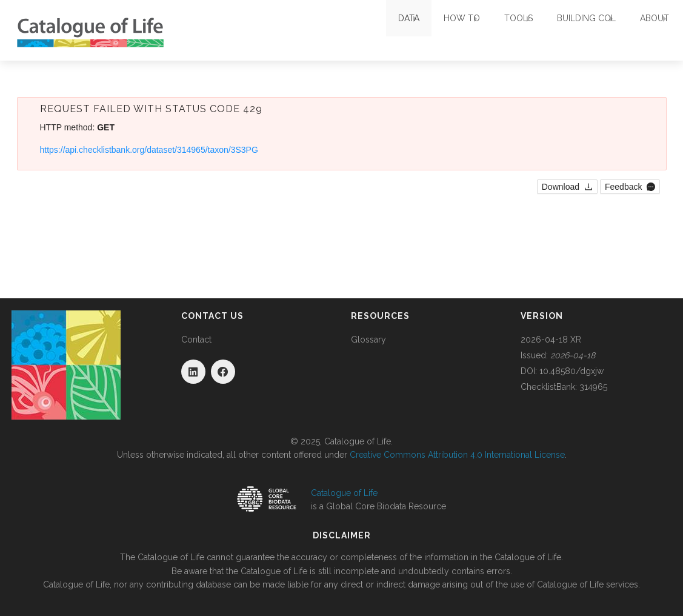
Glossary (368, 340)
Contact (196, 340)
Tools (482, 30)
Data (348, 30)
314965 (593, 387)
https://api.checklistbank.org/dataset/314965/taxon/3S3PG (149, 150)
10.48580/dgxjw (571, 371)
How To (413, 30)
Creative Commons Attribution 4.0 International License (457, 455)
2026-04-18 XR (551, 340)
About (642, 30)
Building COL (562, 30)
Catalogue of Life (344, 493)
